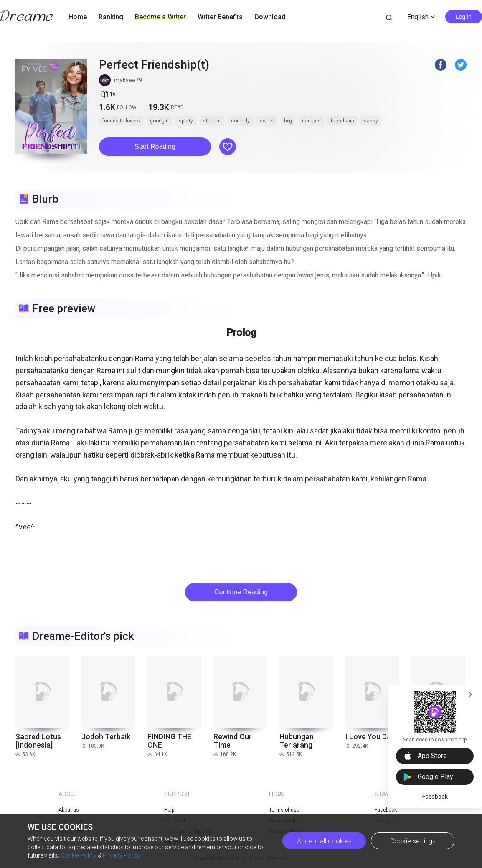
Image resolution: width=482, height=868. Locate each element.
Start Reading (155, 146)
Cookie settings (413, 841)
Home (78, 17)
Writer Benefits (220, 17)
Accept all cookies (324, 841)
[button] (155, 147)
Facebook (435, 797)
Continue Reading (241, 592)
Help (169, 810)
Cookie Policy (79, 855)
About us (69, 810)
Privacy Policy (121, 855)
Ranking (111, 17)
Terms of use (284, 810)
